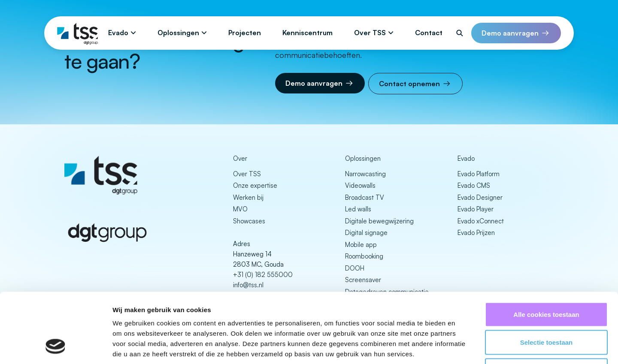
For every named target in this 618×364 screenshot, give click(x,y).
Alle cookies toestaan (546, 251)
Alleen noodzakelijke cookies (546, 308)
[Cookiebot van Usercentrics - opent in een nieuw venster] (56, 347)
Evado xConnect (481, 221)
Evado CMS (474, 185)
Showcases (249, 221)
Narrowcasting (365, 174)
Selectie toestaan (547, 280)
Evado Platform (479, 174)
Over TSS (370, 33)
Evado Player (476, 209)
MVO (240, 209)
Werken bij (248, 197)
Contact (429, 33)
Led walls (358, 209)
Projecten (245, 33)
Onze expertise (255, 185)
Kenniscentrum (307, 33)
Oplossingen (178, 33)
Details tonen (464, 347)
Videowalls (360, 185)
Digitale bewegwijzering (379, 221)
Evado (118, 33)
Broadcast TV (365, 197)
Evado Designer (480, 197)
